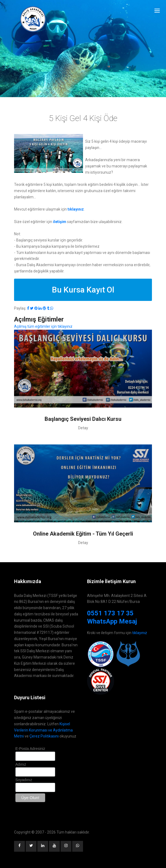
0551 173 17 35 (110, 613)
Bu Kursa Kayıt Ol (83, 290)
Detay (83, 428)
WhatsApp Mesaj (112, 621)
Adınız (21, 764)
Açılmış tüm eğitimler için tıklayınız (43, 326)
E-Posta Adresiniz (30, 749)
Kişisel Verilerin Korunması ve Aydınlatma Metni (43, 730)
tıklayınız (140, 633)
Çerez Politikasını (44, 736)
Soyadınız (24, 780)
